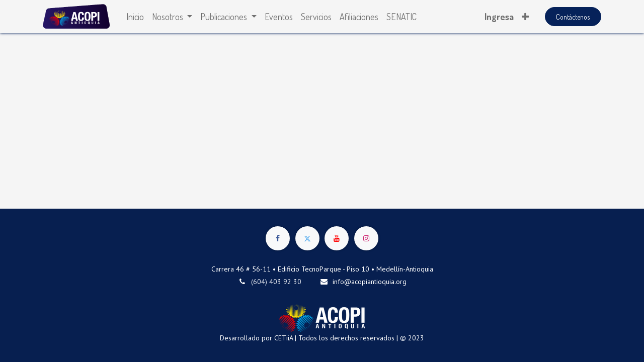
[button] (525, 17)
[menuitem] (135, 17)
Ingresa (499, 17)
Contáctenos (573, 17)
